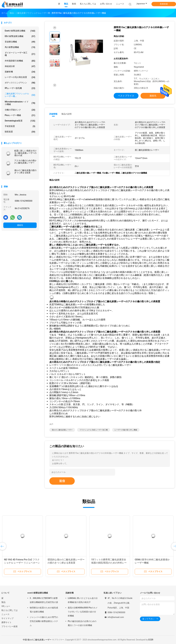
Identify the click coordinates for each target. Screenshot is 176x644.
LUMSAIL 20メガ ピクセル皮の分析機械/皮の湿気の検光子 (83, 600)
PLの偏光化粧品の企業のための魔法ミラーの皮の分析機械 (82, 623)
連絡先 (20, 225)
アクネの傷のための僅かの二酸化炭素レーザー (25, 162)
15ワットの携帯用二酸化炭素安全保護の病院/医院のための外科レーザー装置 (109, 563)
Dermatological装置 (20, 121)
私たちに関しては (10, 610)
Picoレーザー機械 (20, 115)
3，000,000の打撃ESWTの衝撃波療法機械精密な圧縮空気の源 (44, 600)
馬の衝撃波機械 (20, 47)
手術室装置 (20, 126)
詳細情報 (53, 114)
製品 (3, 602)
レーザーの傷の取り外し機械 (126, 430)
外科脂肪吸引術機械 (20, 61)
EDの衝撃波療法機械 (20, 36)
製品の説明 (67, 114)
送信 (62, 481)
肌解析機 (20, 72)
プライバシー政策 (10, 626)
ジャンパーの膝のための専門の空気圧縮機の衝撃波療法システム (44, 621)
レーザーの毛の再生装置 (20, 77)
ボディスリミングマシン (20, 83)
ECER (151, 640)
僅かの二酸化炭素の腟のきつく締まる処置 (25, 171)
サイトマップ (8, 618)
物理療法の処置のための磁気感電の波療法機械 (44, 610)
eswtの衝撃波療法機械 (20, 31)
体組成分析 (20, 66)
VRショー (6, 606)
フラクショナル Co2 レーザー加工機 (94, 430)
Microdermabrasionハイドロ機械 (20, 103)
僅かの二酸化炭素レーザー (62, 430)
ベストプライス (126, 96)
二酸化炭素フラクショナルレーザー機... (20, 95)
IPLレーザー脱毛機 (20, 88)
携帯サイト (6, 622)
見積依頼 (164, 4)
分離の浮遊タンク (20, 110)
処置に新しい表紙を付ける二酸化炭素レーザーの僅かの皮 (25, 153)
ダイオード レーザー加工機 (20, 54)
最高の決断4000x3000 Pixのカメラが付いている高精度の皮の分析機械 (83, 612)
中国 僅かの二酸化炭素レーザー (37, 640)
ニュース (5, 614)
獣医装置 (20, 132)
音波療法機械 (20, 42)
